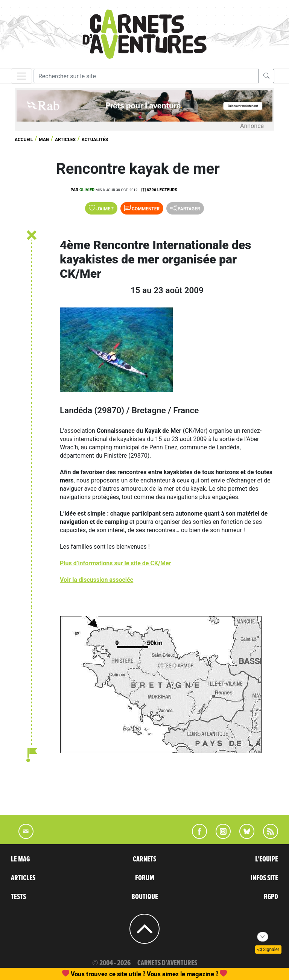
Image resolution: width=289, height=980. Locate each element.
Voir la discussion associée (97, 580)
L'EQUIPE (267, 859)
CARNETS (144, 859)
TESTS (18, 897)
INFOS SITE (264, 878)
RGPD (271, 897)
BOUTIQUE (145, 897)
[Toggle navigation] (21, 76)
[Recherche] (146, 76)
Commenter (142, 208)
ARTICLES (23, 878)
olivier (87, 190)
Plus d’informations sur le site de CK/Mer (116, 563)
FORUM (145, 878)
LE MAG (20, 859)
